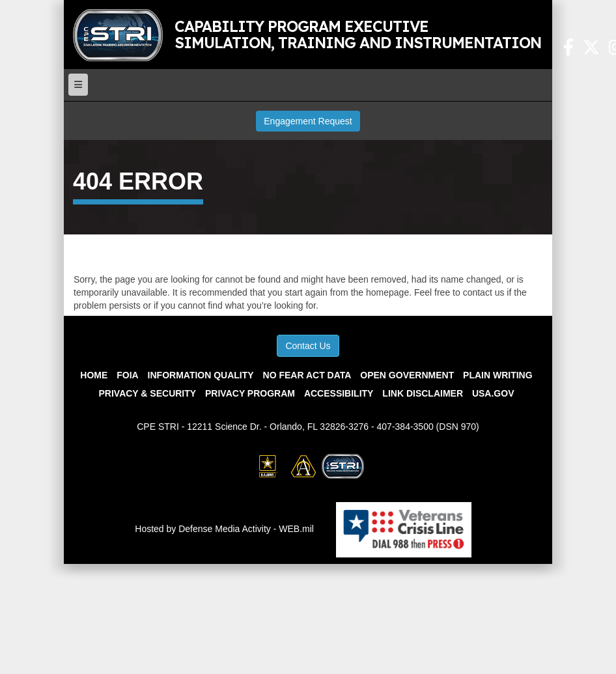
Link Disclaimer (423, 393)
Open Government (407, 375)
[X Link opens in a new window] (591, 50)
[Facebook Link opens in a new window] (568, 50)
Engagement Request (308, 121)
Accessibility (339, 393)
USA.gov (493, 393)
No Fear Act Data (307, 375)
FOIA (127, 375)
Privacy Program (250, 393)
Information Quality (201, 375)
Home (94, 375)
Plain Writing (498, 375)
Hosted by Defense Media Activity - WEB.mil (224, 529)
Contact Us (308, 346)
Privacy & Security (148, 393)
